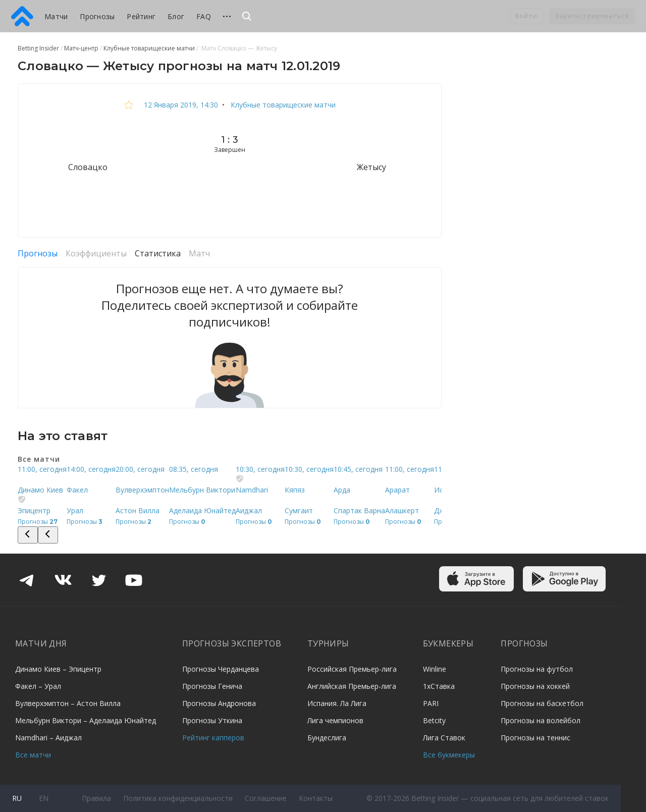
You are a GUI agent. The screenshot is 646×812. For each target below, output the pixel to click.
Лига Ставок (444, 738)
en (44, 798)
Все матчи (33, 755)
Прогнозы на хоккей (535, 686)
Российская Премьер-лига (352, 669)
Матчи (56, 16)
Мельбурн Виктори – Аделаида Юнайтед (86, 720)
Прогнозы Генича (212, 686)
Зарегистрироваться (592, 16)
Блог (176, 16)
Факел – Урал (38, 686)
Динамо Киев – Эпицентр (58, 669)
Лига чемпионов (335, 720)
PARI (431, 703)
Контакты (316, 798)
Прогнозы (97, 16)
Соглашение (266, 798)
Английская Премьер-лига (352, 686)
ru (17, 798)
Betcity (434, 720)
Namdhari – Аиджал (48, 738)
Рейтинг (141, 16)
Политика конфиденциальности (178, 798)
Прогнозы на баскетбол (542, 703)
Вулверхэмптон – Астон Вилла (68, 703)
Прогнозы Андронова (219, 703)
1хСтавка (439, 686)
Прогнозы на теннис (535, 738)
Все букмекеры (449, 755)
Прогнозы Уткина (212, 720)
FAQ (204, 16)
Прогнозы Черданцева (221, 669)
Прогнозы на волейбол (541, 720)
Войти (526, 16)
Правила (96, 798)
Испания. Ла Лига (337, 703)
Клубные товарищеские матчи (282, 105)
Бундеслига (327, 738)
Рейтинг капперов (213, 738)
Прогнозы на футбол (537, 669)
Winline (435, 669)
